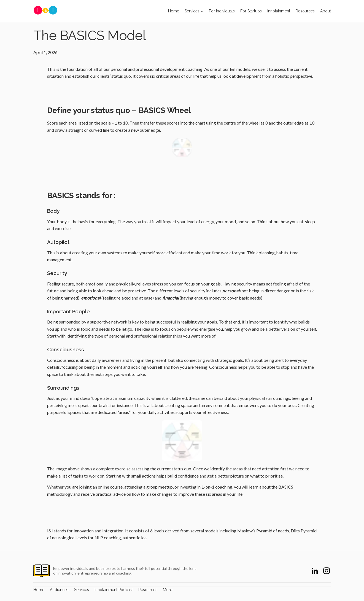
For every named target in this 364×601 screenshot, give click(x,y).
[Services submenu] (202, 11)
